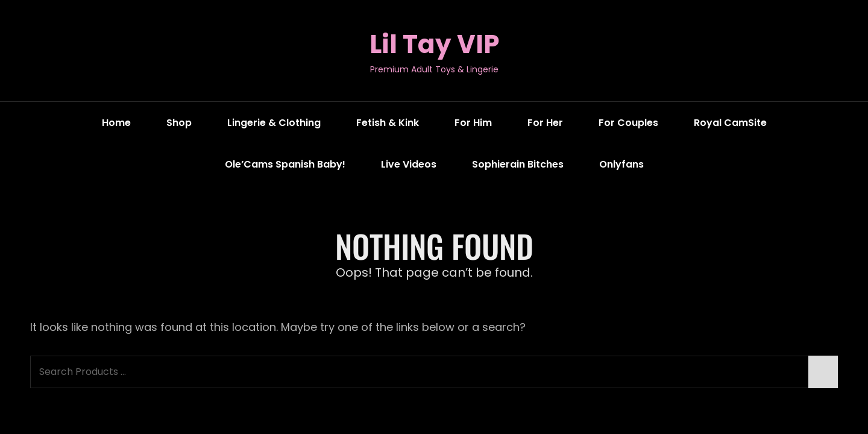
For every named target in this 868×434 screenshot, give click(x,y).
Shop (179, 123)
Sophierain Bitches (518, 164)
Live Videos (409, 164)
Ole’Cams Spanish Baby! (285, 164)
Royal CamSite (730, 123)
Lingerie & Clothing (274, 123)
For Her (545, 123)
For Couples (628, 123)
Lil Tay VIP (434, 44)
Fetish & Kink (388, 123)
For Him (473, 123)
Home (116, 123)
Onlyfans (621, 164)
